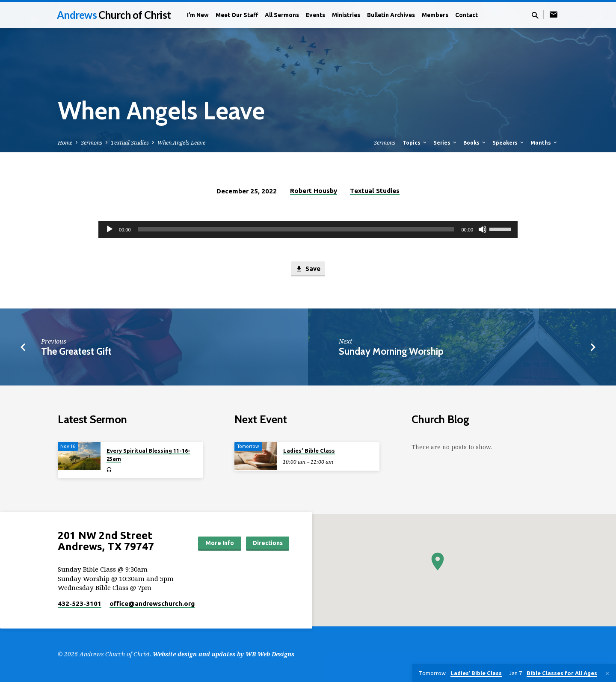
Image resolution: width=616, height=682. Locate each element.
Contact (466, 15)
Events (315, 15)
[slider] (296, 229)
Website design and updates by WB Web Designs (224, 654)
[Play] (110, 229)
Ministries (346, 15)
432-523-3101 (80, 603)
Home (65, 143)
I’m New (198, 15)
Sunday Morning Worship (391, 351)
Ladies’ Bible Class (309, 451)
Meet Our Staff (237, 15)
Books (475, 142)
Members (435, 15)
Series (446, 142)
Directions (268, 543)
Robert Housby (314, 191)
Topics (415, 142)
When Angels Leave (181, 143)
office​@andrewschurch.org (152, 603)
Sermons (92, 143)
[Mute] (483, 229)
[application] (308, 229)
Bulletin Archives (391, 15)
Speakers (509, 142)
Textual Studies (130, 143)
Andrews (114, 15)
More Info (220, 543)
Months (544, 142)
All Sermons (282, 15)
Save (308, 269)
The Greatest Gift (76, 351)
